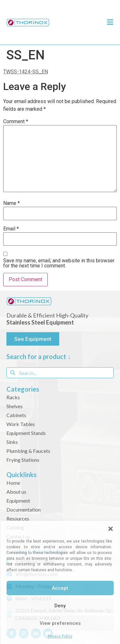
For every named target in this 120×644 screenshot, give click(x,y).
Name (12, 203)
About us (16, 492)
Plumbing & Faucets (28, 451)
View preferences (60, 623)
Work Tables (21, 424)
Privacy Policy (60, 636)
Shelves (15, 406)
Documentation (24, 509)
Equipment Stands (26, 433)
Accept (60, 588)
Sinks (12, 442)
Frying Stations (23, 460)
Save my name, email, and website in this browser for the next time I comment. (59, 263)
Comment (16, 122)
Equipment (18, 501)
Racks (13, 397)
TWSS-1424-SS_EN (26, 72)
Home (13, 483)
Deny (60, 606)
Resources (18, 518)
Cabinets (16, 415)
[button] (110, 529)
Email (11, 229)
